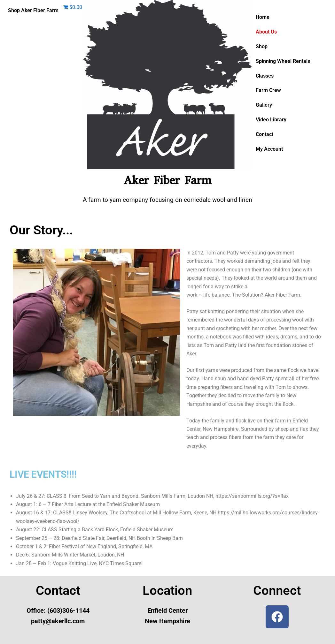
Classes (265, 76)
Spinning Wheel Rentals (283, 61)
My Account (269, 149)
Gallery (264, 105)
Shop (262, 46)
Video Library (271, 120)
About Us (266, 32)
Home (263, 17)
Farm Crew (268, 91)
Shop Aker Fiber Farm (33, 10)
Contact (265, 135)
